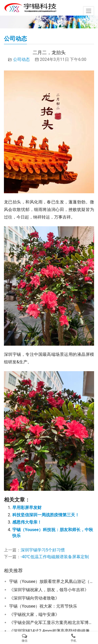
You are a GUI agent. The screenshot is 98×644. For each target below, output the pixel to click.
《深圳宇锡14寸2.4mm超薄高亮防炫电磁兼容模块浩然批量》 (52, 631)
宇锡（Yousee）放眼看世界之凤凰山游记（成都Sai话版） (52, 581)
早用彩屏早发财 (27, 508)
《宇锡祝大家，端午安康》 (34, 614)
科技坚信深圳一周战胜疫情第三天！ (46, 515)
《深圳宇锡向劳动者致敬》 (34, 598)
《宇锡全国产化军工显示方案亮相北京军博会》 (52, 623)
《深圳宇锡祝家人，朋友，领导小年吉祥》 (49, 590)
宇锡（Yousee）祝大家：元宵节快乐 (43, 606)
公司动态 (21, 59)
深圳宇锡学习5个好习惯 (43, 550)
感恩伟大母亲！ (27, 522)
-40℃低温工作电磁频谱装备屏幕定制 (55, 557)
